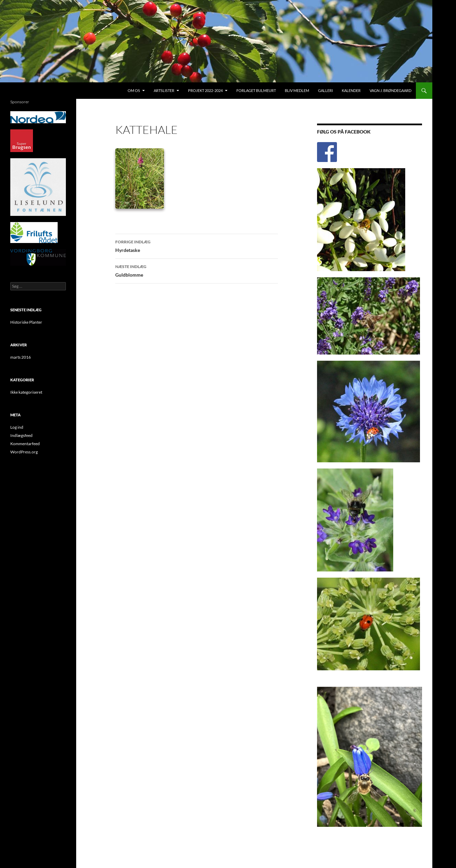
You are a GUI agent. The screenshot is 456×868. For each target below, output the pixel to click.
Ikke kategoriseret (26, 392)
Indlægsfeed (21, 435)
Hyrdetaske (197, 245)
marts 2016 (21, 357)
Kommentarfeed (25, 444)
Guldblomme (197, 270)
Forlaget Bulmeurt (256, 90)
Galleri (325, 90)
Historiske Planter (26, 322)
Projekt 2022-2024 (205, 90)
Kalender (351, 90)
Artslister (164, 90)
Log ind (17, 427)
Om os (134, 90)
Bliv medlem (297, 90)
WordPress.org (24, 452)
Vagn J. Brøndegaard (390, 90)
